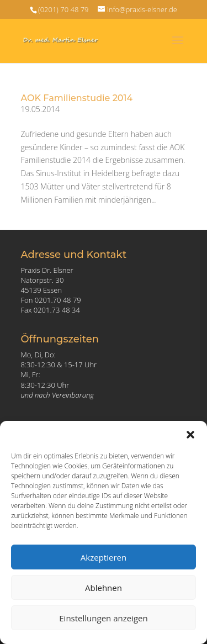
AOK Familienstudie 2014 (77, 98)
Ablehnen (104, 588)
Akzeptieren (104, 557)
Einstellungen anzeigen (103, 618)
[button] (190, 435)
